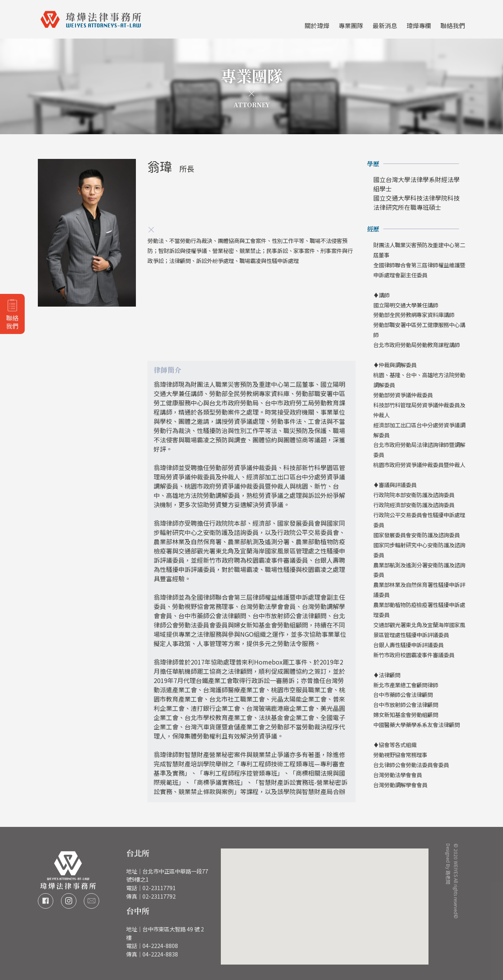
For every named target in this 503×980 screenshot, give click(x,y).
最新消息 (385, 25)
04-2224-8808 (160, 945)
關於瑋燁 (317, 25)
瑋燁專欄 (419, 25)
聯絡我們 (453, 25)
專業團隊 (351, 25)
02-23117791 (159, 888)
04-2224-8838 (160, 954)
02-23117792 (159, 896)
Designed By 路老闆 (449, 856)
